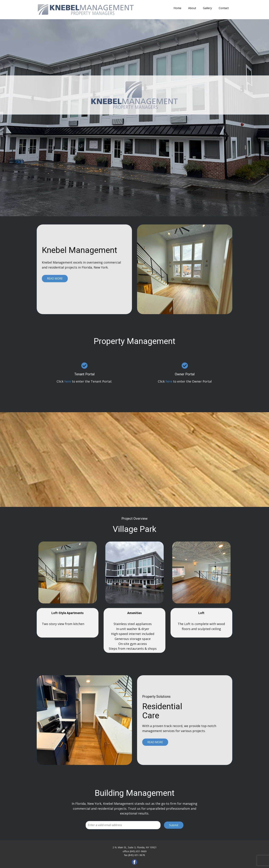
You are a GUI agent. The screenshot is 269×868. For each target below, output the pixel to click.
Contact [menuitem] (224, 8)
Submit (174, 825)
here (68, 381)
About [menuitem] (192, 8)
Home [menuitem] (177, 8)
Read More (55, 278)
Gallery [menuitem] (207, 8)
